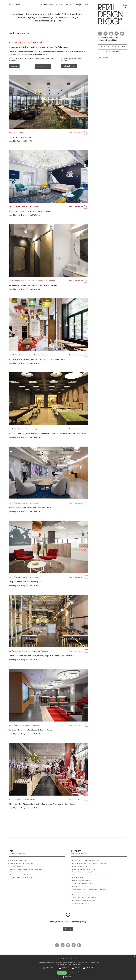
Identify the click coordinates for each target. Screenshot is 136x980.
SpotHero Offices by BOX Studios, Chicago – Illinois (30, 211)
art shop (12, 799)
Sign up (68, 929)
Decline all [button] (74, 973)
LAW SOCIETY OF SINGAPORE (20, 137)
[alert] (68, 967)
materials (61, 17)
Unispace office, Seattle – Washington (25, 582)
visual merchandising (45, 21)
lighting (32, 17)
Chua (19, 141)
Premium (69, 5)
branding (72, 17)
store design (18, 14)
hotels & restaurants (36, 14)
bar (10, 355)
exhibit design (55, 14)
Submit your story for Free (113, 46)
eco (59, 21)
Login (11, 4)
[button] (44, 968)
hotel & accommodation (19, 281)
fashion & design (46, 17)
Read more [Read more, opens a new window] (79, 964)
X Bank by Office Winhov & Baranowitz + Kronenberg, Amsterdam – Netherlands (42, 804)
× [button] (134, 957)
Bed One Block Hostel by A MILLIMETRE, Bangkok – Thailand (33, 285)
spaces (36, 207)
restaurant (36, 355)
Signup (18, 4)
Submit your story (56, 5)
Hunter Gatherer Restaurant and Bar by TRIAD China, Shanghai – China (38, 359)
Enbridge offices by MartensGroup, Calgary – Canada (31, 730)
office (11, 207)
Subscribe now (43, 67)
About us (44, 5)
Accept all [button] (62, 973)
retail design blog (23, 215)
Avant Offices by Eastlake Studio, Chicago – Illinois (30, 508)
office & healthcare (73, 14)
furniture (22, 17)
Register (14, 66)
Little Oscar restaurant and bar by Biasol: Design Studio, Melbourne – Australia (41, 656)
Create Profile (113, 51)
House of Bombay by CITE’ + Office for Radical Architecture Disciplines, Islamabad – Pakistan (47, 434)
